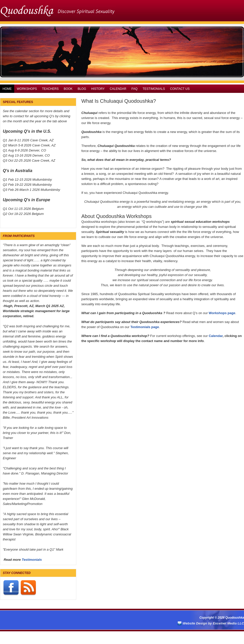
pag (230, 313)
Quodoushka (122, 10)
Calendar (118, 89)
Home (7, 89)
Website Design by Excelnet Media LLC (213, 623)
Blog (82, 89)
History (98, 89)
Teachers (50, 89)
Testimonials (154, 89)
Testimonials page (145, 327)
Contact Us (180, 89)
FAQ (134, 89)
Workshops (27, 89)
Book (68, 89)
